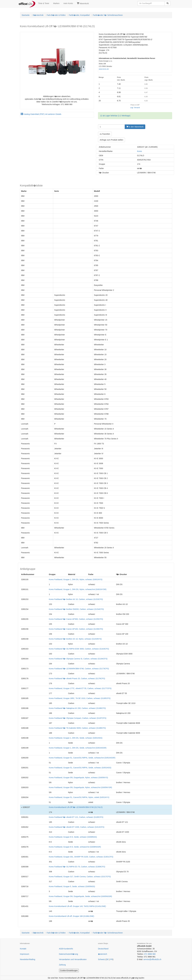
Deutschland (103, 949)
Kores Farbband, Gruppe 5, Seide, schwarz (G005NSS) (72, 886)
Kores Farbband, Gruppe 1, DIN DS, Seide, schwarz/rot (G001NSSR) (78, 748)
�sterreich (103, 954)
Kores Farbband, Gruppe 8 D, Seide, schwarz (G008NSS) (73, 837)
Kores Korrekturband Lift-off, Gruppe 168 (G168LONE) (71, 916)
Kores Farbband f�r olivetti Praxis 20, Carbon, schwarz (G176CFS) (77, 678)
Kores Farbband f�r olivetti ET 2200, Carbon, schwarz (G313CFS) (77, 827)
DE (107, 959)
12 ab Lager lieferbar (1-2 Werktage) (115, 116)
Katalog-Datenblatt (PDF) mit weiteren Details (41, 114)
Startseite (26, 15)
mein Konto (68, 3)
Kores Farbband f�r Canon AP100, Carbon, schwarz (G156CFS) (76, 629)
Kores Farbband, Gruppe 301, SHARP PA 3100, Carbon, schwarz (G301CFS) (81, 857)
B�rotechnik (38, 15)
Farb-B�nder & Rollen (56, 15)
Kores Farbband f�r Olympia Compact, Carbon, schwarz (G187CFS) (78, 718)
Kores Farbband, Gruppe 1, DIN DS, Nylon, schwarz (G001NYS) (76, 579)
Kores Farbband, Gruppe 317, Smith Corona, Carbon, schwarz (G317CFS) (80, 877)
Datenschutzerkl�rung (68, 954)
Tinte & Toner (44, 3)
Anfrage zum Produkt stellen (111, 140)
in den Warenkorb (135, 127)
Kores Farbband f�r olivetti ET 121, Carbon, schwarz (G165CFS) (76, 817)
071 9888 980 (150, 954)
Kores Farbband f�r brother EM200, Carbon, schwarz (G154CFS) (76, 609)
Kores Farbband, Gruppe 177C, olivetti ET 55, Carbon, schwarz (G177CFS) (80, 688)
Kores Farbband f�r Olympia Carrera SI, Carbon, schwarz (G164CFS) (78, 659)
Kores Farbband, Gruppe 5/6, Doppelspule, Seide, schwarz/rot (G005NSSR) (80, 896)
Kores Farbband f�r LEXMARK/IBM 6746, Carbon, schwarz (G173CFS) (79, 669)
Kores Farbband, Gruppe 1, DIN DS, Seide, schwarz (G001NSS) (76, 738)
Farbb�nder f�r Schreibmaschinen (108, 15)
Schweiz (101, 959)
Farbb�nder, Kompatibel (79, 15)
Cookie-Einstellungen (69, 970)
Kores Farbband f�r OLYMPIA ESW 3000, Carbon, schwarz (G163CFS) (79, 649)
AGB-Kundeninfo (66, 949)
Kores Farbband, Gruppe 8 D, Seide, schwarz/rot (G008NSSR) (75, 847)
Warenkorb (83, 3)
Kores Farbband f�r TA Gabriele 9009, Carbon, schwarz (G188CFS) (77, 728)
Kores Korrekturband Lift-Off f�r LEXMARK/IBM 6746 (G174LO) (76, 807)
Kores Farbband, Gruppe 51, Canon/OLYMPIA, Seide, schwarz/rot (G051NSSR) (82, 758)
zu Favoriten (105, 134)
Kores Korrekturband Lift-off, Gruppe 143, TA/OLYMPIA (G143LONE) (77, 906)
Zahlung (62, 965)
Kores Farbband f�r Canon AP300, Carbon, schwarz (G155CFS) (76, 619)
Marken (56, 3)
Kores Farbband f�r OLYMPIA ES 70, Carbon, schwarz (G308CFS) (77, 867)
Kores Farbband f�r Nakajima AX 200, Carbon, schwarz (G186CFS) (77, 708)
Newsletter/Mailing (28, 959)
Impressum (25, 954)
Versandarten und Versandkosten (73, 959)
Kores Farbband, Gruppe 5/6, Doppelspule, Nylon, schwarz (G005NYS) (78, 778)
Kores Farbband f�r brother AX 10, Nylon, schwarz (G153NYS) (75, 639)
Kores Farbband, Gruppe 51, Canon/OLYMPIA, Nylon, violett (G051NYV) (79, 797)
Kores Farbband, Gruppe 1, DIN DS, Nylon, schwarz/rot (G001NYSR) (78, 589)
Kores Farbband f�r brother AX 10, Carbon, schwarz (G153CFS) (76, 599)
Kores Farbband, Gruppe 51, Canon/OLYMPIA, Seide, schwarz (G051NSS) (80, 768)
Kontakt (23, 949)
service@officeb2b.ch (152, 959)
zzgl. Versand (135, 108)
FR (112, 959)
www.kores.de (104, 69)
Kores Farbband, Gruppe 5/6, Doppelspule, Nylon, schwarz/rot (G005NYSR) (80, 787)
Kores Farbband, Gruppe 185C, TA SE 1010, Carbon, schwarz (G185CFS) (80, 698)
